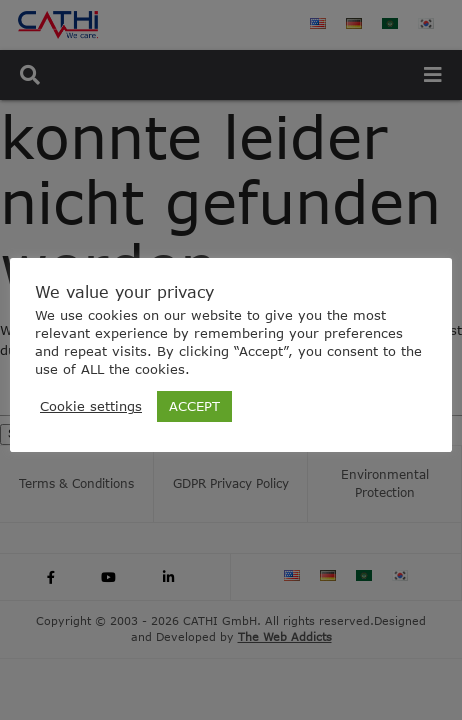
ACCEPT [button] (194, 406)
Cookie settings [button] (91, 406)
